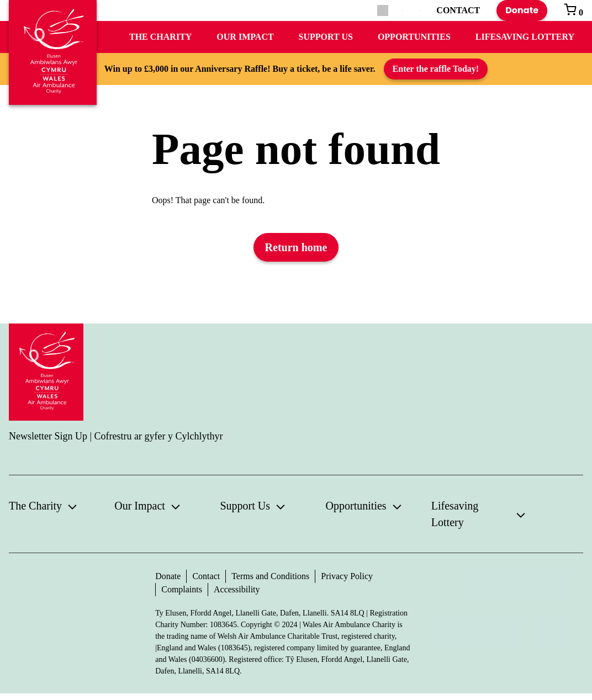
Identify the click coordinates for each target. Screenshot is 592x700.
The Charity (160, 37)
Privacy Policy (347, 576)
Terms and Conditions (270, 576)
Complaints (182, 589)
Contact (206, 576)
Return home (296, 247)
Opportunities (414, 37)
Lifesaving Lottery (525, 37)
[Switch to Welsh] (419, 11)
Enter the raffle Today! (436, 69)
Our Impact (245, 37)
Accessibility (237, 589)
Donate (522, 10)
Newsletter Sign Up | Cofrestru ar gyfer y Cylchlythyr (116, 436)
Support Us (326, 37)
